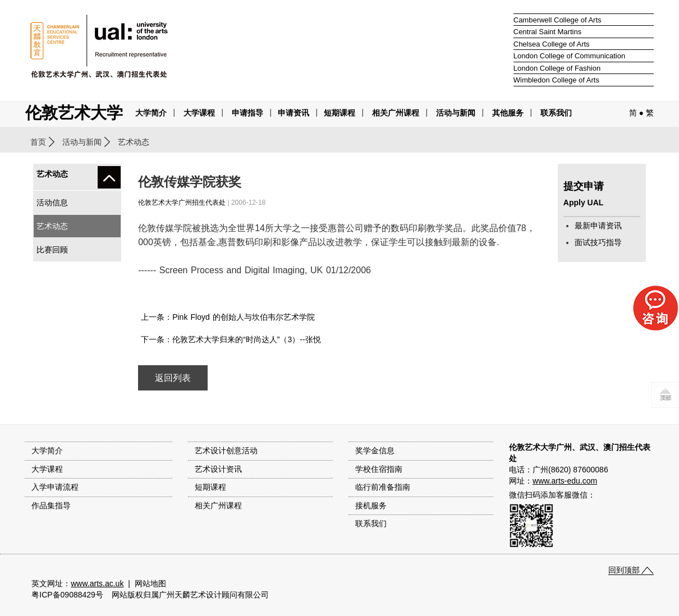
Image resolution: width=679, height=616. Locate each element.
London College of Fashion (557, 68)
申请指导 (247, 113)
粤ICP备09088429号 (67, 595)
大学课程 (199, 113)
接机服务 (371, 505)
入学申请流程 (55, 487)
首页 (38, 142)
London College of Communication (569, 56)
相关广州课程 (218, 505)
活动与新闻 (82, 142)
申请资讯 (293, 113)
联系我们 (556, 113)
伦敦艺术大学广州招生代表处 (182, 203)
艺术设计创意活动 (226, 450)
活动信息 (52, 203)
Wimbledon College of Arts (556, 80)
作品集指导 (51, 505)
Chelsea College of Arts (552, 44)
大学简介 (151, 113)
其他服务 (508, 113)
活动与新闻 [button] (456, 113)
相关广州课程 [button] (396, 113)
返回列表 (173, 378)
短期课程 (339, 113)
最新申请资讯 (598, 226)
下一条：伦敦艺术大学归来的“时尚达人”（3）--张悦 (231, 339)
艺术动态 (52, 226)
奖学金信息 (375, 450)
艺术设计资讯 (218, 469)
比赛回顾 (52, 250)
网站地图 (150, 583)
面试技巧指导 (598, 242)
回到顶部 (624, 570)
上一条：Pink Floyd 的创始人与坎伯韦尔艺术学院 (228, 317)
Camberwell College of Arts (558, 20)
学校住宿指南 (379, 469)
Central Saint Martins (547, 32)
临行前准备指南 (383, 487)
